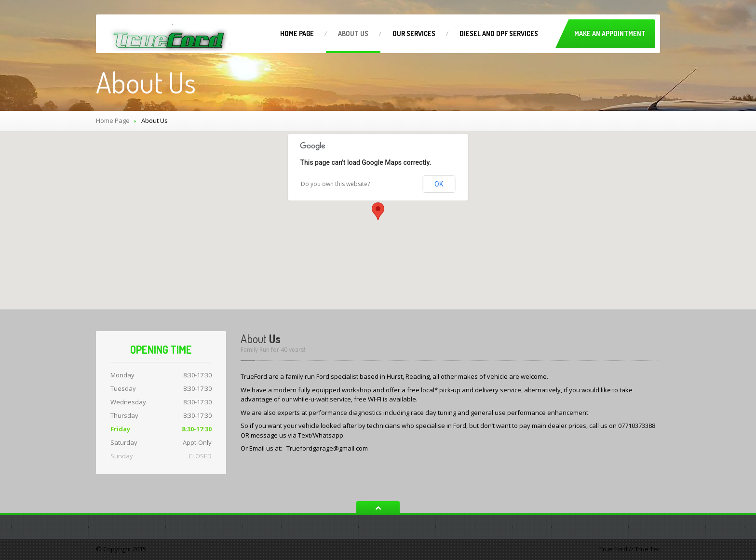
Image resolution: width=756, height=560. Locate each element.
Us (353, 33)
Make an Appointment (610, 33)
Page (297, 33)
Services (414, 33)
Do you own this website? (335, 184)
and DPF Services (499, 33)
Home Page (113, 120)
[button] (378, 211)
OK (439, 184)
